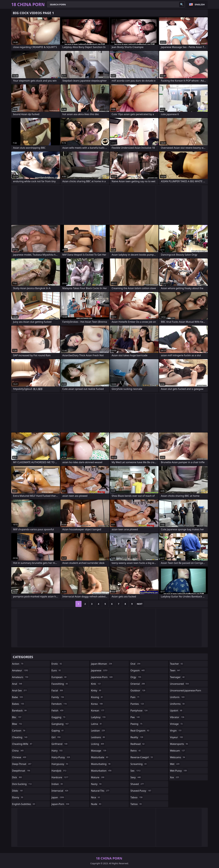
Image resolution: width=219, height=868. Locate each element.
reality (137, 737)
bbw (17, 724)
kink (96, 684)
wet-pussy (179, 771)
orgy (136, 677)
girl (56, 737)
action (18, 664)
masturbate (100, 757)
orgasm (138, 670)
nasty (97, 784)
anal (17, 684)
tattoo (136, 804)
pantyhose (139, 711)
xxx (175, 777)
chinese (19, 757)
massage (99, 751)
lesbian (98, 731)
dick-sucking (22, 784)
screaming (139, 764)
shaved (137, 784)
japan (58, 797)
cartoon (19, 731)
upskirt (176, 711)
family (58, 697)
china (18, 751)
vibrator (177, 717)
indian (58, 784)
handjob (59, 771)
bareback (20, 711)
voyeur (177, 737)
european (59, 677)
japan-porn (61, 804)
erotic (57, 664)
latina (97, 724)
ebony (18, 797)
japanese (99, 670)
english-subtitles (24, 804)
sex (136, 771)
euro (57, 670)
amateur (20, 670)
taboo (137, 797)
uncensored (180, 684)
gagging (59, 717)
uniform (177, 697)
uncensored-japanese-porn (185, 691)
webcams (178, 757)
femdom (60, 704)
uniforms (178, 704)
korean (98, 711)
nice (96, 797)
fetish (58, 711)
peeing (137, 724)
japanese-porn (102, 677)
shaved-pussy (141, 791)
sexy (136, 777)
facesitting (60, 684)
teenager (178, 677)
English (200, 4)
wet (175, 764)
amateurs (20, 677)
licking (98, 744)
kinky (96, 690)
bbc (17, 717)
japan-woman (102, 664)
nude (96, 804)
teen (175, 670)
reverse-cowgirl (142, 757)
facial (58, 690)
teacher (177, 664)
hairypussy (60, 764)
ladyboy (99, 717)
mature (98, 777)
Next (140, 604)
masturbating (101, 764)
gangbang (60, 724)
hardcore (60, 777)
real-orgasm (140, 731)
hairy (57, 751)
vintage (177, 724)
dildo (18, 791)
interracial (60, 791)
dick (17, 777)
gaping (58, 731)
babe (18, 697)
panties (138, 704)
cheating (20, 737)
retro (136, 751)
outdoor (138, 690)
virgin (176, 731)
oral (136, 664)
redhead (138, 744)
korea (97, 704)
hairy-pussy (61, 757)
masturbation (102, 771)
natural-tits (100, 791)
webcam (178, 751)
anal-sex (20, 690)
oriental (138, 684)
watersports (179, 744)
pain (135, 697)
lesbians (98, 737)
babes (18, 704)
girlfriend (60, 744)
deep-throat (22, 764)
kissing (97, 697)
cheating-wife (22, 744)
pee (135, 717)
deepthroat (21, 771)
